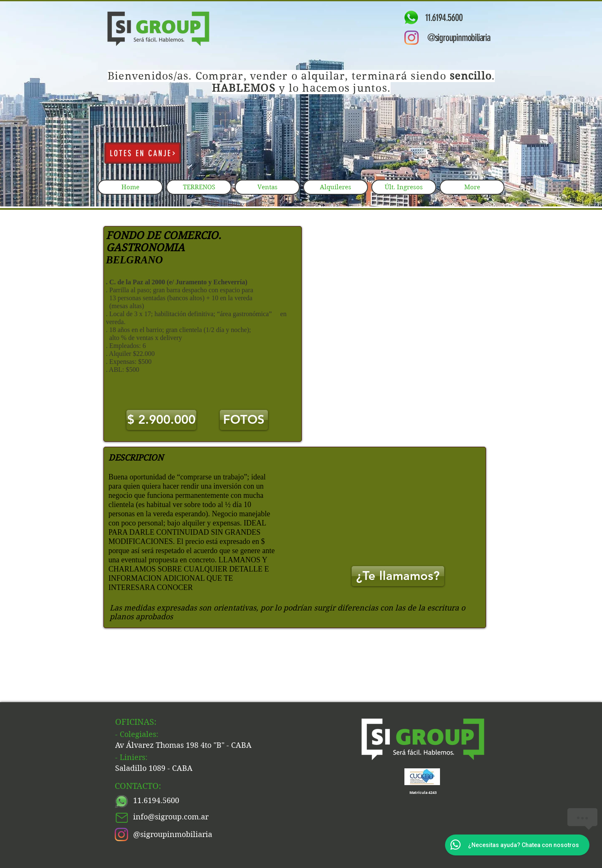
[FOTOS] (244, 420)
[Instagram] (412, 38)
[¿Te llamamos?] (398, 576)
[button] (161, 420)
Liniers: (134, 757)
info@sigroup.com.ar (171, 817)
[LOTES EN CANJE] (143, 153)
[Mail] (122, 818)
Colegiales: (139, 734)
